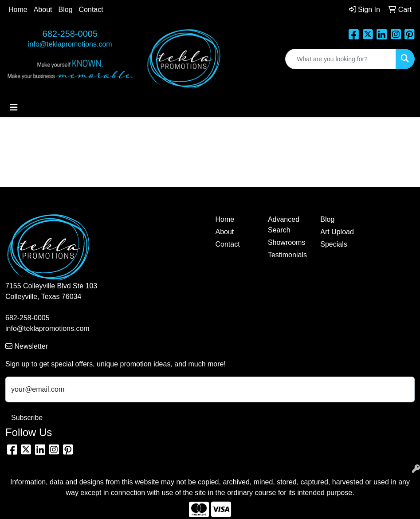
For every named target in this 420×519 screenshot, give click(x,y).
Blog (66, 10)
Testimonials (287, 255)
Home (18, 10)
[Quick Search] (341, 59)
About (43, 10)
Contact (91, 10)
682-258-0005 (70, 34)
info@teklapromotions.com (70, 44)
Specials (334, 244)
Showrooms (287, 242)
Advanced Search (284, 225)
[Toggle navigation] (14, 107)
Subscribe (27, 418)
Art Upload (337, 232)
